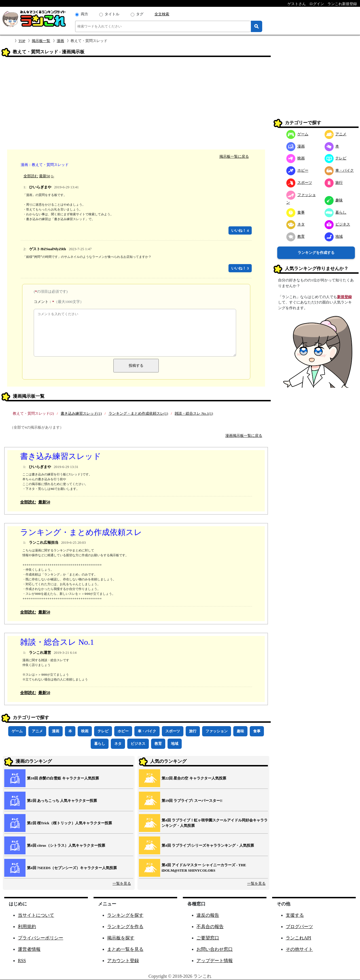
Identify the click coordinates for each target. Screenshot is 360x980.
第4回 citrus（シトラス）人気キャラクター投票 (66, 845)
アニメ (37, 731)
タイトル (112, 14)
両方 (84, 14)
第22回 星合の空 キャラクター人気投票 (194, 778)
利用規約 (27, 927)
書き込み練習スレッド (61, 456)
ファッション (217, 731)
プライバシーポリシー (41, 938)
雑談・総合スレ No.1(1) (194, 413)
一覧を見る (122, 883)
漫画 (60, 41)
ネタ (118, 744)
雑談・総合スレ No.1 (57, 642)
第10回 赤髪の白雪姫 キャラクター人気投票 (63, 778)
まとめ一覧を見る (125, 949)
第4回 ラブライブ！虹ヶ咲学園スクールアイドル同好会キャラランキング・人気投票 (215, 823)
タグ (140, 14)
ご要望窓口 (208, 938)
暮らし (100, 744)
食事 (257, 731)
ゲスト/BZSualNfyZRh (48, 249)
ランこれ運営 (40, 653)
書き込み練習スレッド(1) (81, 413)
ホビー (123, 731)
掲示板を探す (121, 938)
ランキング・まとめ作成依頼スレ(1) (138, 413)
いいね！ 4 (240, 230)
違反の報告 (208, 915)
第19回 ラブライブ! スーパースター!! (192, 801)
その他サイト (299, 949)
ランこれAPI (298, 938)
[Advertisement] (136, 104)
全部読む (31, 176)
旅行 (193, 731)
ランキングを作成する (316, 253)
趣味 (240, 731)
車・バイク (147, 731)
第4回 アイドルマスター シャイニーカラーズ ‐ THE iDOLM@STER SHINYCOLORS (204, 868)
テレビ (103, 731)
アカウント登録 (123, 961)
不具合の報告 (210, 927)
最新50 (45, 176)
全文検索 (162, 14)
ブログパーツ (299, 927)
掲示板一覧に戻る (234, 156)
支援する (295, 915)
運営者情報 (29, 949)
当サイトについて (36, 915)
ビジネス (138, 744)
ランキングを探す (125, 915)
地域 (175, 744)
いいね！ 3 (240, 268)
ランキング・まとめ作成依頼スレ (81, 532)
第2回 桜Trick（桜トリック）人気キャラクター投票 (69, 823)
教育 (158, 744)
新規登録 (344, 297)
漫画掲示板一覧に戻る (244, 436)
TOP (22, 41)
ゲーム (17, 731)
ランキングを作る (125, 927)
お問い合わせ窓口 (215, 949)
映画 (85, 731)
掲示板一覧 (41, 41)
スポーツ (173, 731)
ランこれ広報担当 (44, 542)
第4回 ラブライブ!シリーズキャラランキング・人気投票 (208, 845)
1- (53, 176)
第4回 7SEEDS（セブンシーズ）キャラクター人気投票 (72, 868)
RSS (22, 961)
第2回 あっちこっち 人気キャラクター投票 (62, 801)
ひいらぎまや (40, 187)
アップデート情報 (215, 961)
